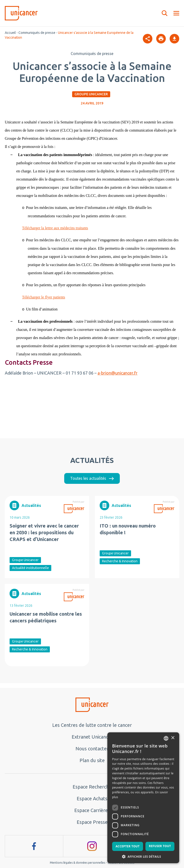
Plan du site (92, 760)
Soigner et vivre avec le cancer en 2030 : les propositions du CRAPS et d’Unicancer (44, 532)
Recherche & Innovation (120, 561)
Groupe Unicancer (91, 94)
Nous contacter (92, 749)
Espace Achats (92, 798)
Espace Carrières (92, 810)
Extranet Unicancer (92, 737)
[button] (143, 856)
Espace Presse (92, 822)
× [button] (173, 738)
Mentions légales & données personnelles (78, 863)
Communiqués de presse (37, 33)
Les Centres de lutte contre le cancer (92, 725)
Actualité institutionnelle (30, 568)
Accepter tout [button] (127, 846)
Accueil (10, 33)
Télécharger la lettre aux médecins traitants (55, 228)
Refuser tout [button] (160, 846)
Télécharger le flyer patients (44, 297)
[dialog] (143, 798)
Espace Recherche (92, 787)
